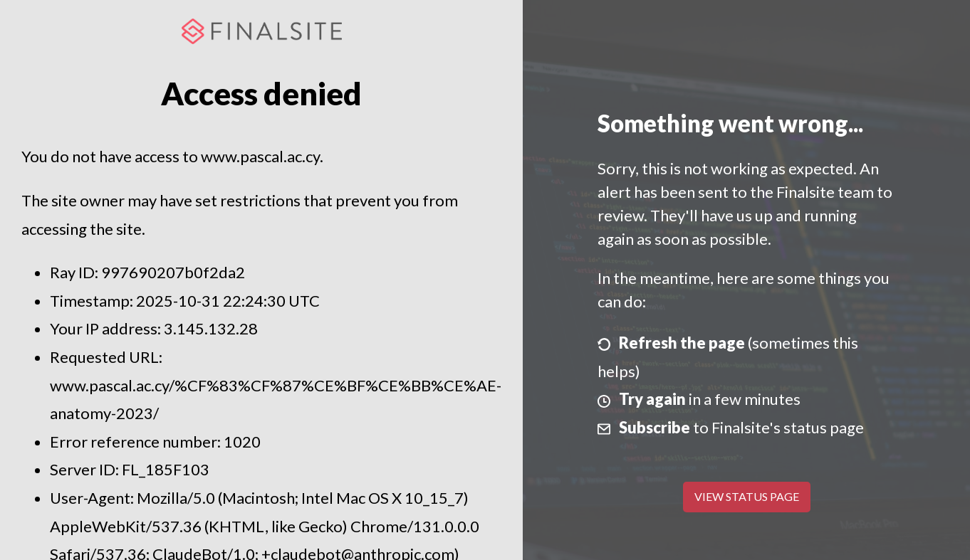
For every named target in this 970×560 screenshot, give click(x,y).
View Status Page (747, 496)
